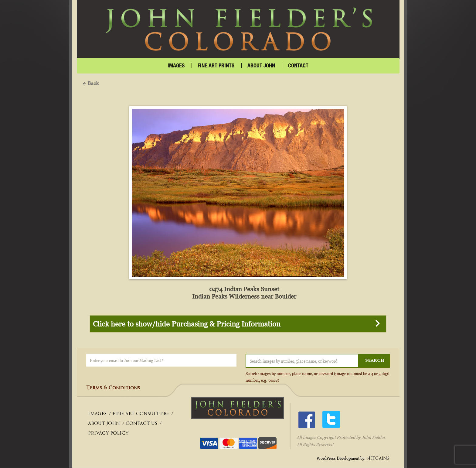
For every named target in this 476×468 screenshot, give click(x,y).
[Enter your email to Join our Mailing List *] (161, 360)
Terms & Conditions (113, 389)
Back (91, 83)
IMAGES (176, 65)
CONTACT (298, 65)
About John (261, 65)
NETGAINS (378, 459)
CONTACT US (141, 424)
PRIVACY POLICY (108, 434)
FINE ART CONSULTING (141, 414)
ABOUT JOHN (104, 424)
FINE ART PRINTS (216, 65)
